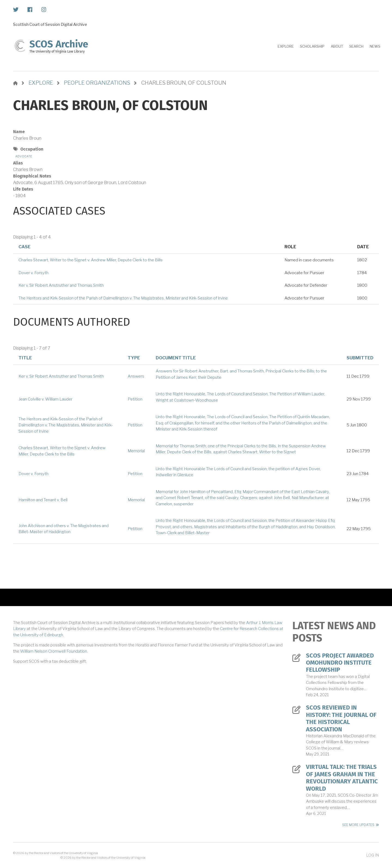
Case (24, 247)
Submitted (360, 358)
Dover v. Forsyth (33, 273)
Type (134, 358)
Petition (135, 399)
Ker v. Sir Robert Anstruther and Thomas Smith (61, 285)
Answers (136, 376)
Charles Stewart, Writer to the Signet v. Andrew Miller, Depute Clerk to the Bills (91, 260)
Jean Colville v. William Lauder (45, 399)
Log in (373, 855)
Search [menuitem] (356, 46)
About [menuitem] (337, 46)
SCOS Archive (59, 44)
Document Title (176, 358)
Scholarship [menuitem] (312, 46)
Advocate (24, 156)
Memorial (136, 451)
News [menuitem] (375, 46)
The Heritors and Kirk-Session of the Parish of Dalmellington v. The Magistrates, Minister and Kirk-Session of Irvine (123, 298)
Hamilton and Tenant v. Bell (43, 500)
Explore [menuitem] (286, 46)
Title (25, 358)
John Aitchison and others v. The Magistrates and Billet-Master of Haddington (64, 529)
